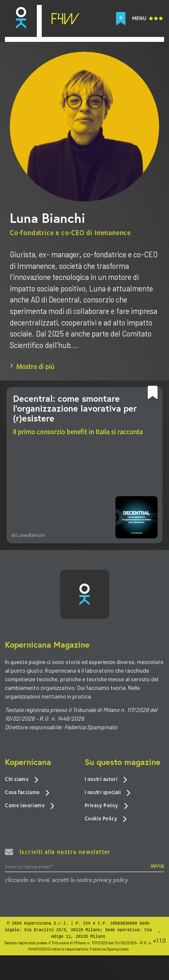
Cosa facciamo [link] (27, 793)
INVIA (157, 867)
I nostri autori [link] (106, 780)
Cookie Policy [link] (106, 819)
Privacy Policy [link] (106, 805)
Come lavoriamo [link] (30, 805)
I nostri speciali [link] (108, 793)
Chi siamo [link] (22, 780)
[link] (21, 18)
